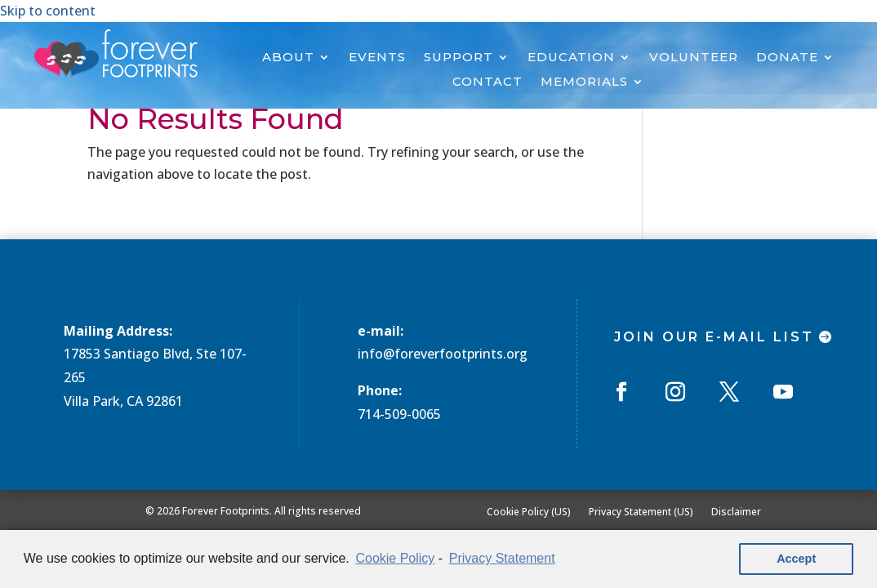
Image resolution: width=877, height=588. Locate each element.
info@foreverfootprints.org (443, 354)
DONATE (787, 58)
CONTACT (487, 82)
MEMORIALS (584, 82)
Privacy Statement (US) (641, 511)
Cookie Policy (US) (529, 511)
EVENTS (377, 58)
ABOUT (288, 58)
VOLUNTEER (694, 58)
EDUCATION (571, 58)
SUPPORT (459, 58)
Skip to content (48, 11)
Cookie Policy (395, 558)
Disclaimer (736, 511)
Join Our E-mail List (714, 337)
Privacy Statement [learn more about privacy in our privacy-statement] (502, 558)
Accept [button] (796, 559)
